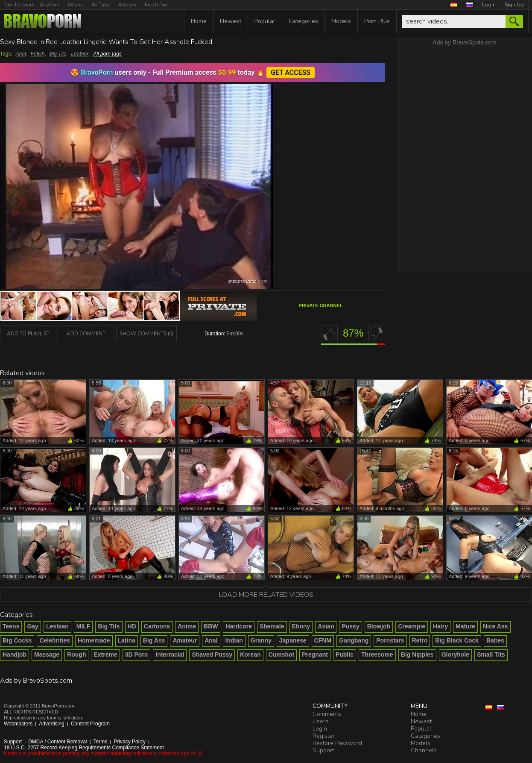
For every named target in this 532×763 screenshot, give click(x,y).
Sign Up (514, 5)
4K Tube (101, 5)
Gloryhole (455, 654)
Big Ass (154, 640)
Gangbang (354, 640)
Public (345, 654)
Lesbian (57, 626)
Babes (495, 640)
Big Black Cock (457, 640)
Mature (465, 626)
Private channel (321, 305)
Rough (76, 654)
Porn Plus (377, 21)
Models (341, 21)
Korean (250, 654)
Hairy (440, 626)
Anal (21, 54)
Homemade (94, 640)
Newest (231, 21)
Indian (234, 640)
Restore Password (337, 743)
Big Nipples (417, 654)
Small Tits (491, 654)
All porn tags (107, 54)
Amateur (185, 640)
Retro (420, 640)
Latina (127, 640)
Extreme (105, 654)
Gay (32, 626)
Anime (187, 626)
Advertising (51, 724)
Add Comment (86, 334)
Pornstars (390, 640)
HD (132, 626)
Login (489, 5)
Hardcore (238, 626)
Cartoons (157, 626)
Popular (265, 21)
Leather (80, 54)
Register (324, 736)
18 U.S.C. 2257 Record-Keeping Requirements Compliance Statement (84, 748)
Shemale (272, 626)
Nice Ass (495, 626)
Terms (101, 742)
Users (320, 721)
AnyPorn (50, 5)
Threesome (377, 654)
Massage (47, 654)
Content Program (90, 724)
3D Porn (137, 654)
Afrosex (127, 5)
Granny (261, 640)
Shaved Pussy (212, 654)
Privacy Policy (130, 742)
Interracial (170, 654)
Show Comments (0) (146, 334)
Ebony (301, 626)
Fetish (38, 54)
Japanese (293, 640)
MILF (83, 626)
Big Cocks (17, 640)
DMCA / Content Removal (57, 742)
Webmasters (18, 724)
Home (199, 21)
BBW (211, 626)
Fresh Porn (157, 5)
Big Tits (58, 54)
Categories (303, 21)
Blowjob (379, 626)
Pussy (350, 626)
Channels (424, 750)
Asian (326, 626)
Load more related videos (266, 595)
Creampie (412, 626)
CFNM (323, 640)
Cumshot (282, 654)
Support (13, 742)
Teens (11, 626)
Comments (327, 714)
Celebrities (55, 640)
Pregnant (315, 654)
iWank (75, 5)
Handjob (15, 654)
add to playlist (28, 334)
